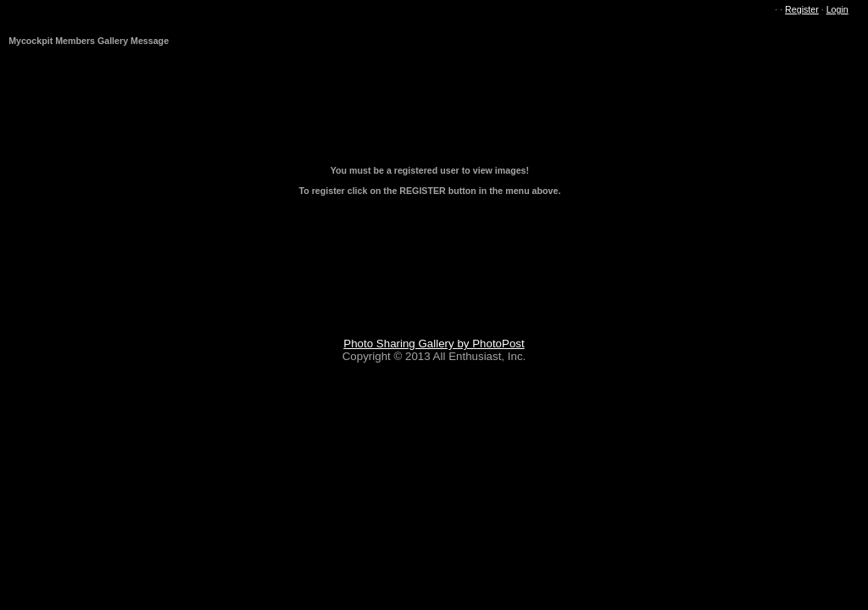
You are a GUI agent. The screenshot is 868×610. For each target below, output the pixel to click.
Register (802, 9)
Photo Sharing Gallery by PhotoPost (434, 344)
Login (837, 9)
